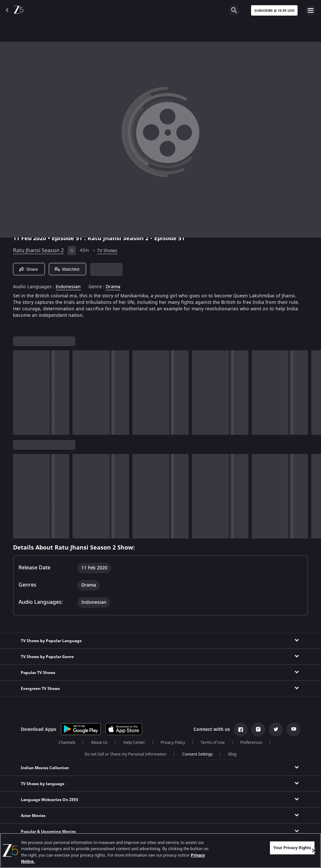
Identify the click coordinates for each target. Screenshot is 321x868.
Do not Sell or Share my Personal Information (126, 754)
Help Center (134, 743)
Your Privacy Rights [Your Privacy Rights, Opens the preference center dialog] (292, 848)
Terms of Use (213, 743)
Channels (67, 743)
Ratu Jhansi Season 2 (38, 251)
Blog (232, 754)
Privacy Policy (173, 743)
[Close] (314, 850)
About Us (99, 743)
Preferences (251, 743)
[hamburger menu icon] (311, 10)
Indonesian (68, 287)
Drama (113, 287)
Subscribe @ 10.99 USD (274, 11)
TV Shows (107, 251)
